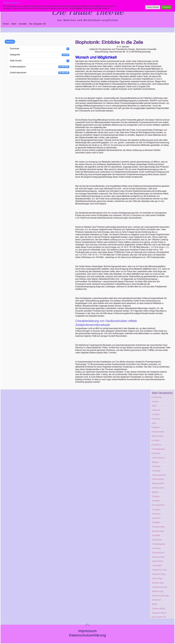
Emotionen (156, 445)
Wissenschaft (158, 484)
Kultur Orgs (157, 579)
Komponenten (158, 432)
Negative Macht (159, 613)
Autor (154, 406)
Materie (155, 462)
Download (10, 42)
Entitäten (156, 428)
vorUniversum (158, 458)
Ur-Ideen (156, 415)
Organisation (157, 561)
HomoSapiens (158, 505)
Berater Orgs (158, 583)
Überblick (156, 410)
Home (6, 24)
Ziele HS (156, 518)
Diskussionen (158, 479)
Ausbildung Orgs (160, 587)
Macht (154, 604)
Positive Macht (159, 609)
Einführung (157, 397)
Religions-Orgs (159, 574)
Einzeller (156, 467)
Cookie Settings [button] (153, 7)
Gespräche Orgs (159, 570)
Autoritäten (157, 566)
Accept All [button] (167, 7)
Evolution (156, 454)
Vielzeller (156, 471)
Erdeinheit (156, 600)
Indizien (155, 402)
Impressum (87, 631)
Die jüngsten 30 (37, 24)
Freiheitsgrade (158, 449)
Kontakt (23, 24)
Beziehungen (158, 436)
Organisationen (159, 475)
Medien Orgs (158, 592)
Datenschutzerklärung (88, 635)
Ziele (154, 423)
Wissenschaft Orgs (161, 596)
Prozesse (156, 419)
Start (14, 24)
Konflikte (156, 441)
